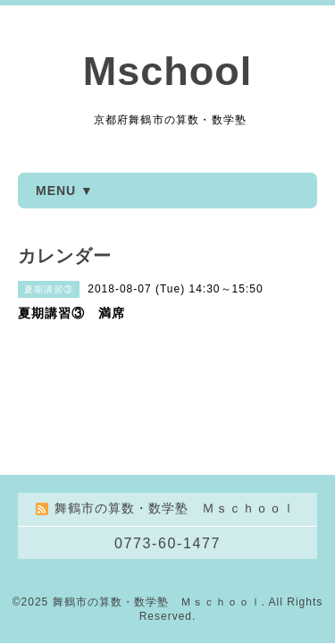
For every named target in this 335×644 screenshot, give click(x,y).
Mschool (168, 71)
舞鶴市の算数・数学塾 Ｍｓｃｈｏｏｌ (157, 602)
